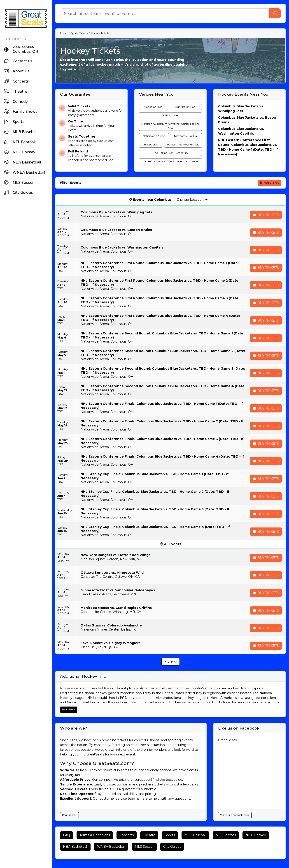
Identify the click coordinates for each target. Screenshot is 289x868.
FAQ (66, 835)
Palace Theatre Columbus (183, 145)
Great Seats (227, 740)
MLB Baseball (195, 835)
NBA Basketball (75, 847)
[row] (170, 214)
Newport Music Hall (186, 136)
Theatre (149, 835)
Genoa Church (154, 107)
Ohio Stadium (151, 145)
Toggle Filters (269, 183)
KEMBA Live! (171, 115)
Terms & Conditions (95, 835)
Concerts (127, 835)
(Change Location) (191, 200)
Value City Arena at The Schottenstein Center (170, 161)
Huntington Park (186, 107)
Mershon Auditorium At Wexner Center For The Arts (170, 126)
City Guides (172, 847)
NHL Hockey (256, 835)
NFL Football (226, 835)
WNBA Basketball (111, 847)
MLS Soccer (144, 847)
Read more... (69, 815)
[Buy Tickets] (266, 215)
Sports (170, 835)
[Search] (165, 13)
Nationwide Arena (154, 136)
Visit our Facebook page (235, 815)
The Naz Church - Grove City (171, 153)
